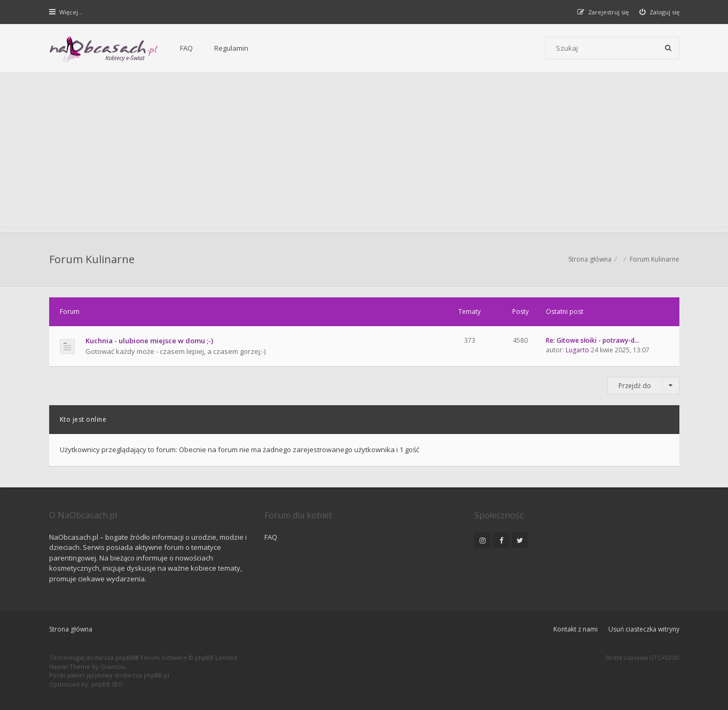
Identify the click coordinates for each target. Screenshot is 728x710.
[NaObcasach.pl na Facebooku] (501, 540)
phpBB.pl (156, 675)
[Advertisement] (364, 152)
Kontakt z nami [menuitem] (576, 629)
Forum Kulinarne (92, 259)
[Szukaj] (668, 48)
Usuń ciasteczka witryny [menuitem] (644, 629)
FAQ (186, 48)
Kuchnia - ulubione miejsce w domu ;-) (149, 341)
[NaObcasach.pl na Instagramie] (482, 540)
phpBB (125, 657)
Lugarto (577, 350)
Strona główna (71, 629)
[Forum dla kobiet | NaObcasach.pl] (104, 49)
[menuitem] (659, 12)
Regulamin (231, 48)
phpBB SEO (107, 684)
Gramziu (113, 666)
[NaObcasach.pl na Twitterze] (520, 540)
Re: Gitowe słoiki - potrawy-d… (593, 340)
